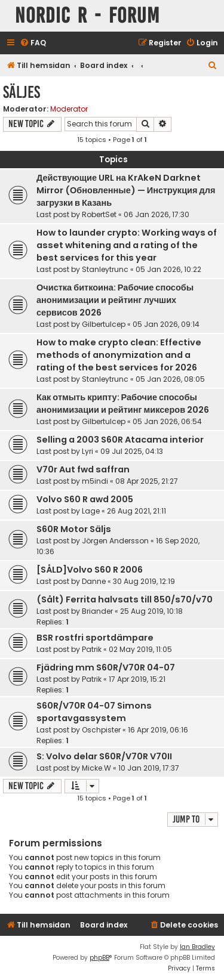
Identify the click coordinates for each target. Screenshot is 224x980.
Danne (94, 581)
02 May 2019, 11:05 (140, 649)
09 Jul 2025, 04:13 (132, 451)
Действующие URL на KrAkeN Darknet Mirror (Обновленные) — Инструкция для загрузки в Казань (126, 190)
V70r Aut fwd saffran (83, 469)
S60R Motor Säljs (74, 529)
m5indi (95, 481)
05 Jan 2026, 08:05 (170, 379)
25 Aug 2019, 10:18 (151, 611)
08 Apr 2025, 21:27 (147, 481)
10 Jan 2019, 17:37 (149, 768)
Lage (91, 511)
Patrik (92, 649)
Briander (97, 611)
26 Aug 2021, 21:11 (136, 511)
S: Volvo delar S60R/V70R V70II (104, 756)
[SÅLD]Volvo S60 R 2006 (90, 570)
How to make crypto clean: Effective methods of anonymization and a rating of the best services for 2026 (119, 355)
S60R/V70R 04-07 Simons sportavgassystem (94, 712)
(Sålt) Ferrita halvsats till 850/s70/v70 (125, 599)
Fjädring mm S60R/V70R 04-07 (106, 667)
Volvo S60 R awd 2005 (85, 499)
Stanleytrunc (105, 269)
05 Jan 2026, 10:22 (168, 269)
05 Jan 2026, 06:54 (167, 421)
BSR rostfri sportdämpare (95, 638)
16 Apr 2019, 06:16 (158, 730)
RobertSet (99, 214)
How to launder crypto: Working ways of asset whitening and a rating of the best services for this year (127, 245)
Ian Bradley (197, 947)
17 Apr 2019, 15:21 (137, 679)
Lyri (88, 451)
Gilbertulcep (104, 324)
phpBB (99, 958)
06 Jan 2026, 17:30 (157, 214)
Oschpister (101, 730)
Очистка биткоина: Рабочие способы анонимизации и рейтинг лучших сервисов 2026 (115, 300)
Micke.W (96, 768)
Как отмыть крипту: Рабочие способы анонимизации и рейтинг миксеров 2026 (123, 404)
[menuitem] (33, 43)
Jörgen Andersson (115, 541)
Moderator (69, 109)
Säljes (22, 92)
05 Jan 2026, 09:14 (166, 324)
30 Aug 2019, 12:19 (144, 581)
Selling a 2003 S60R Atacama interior (120, 440)
